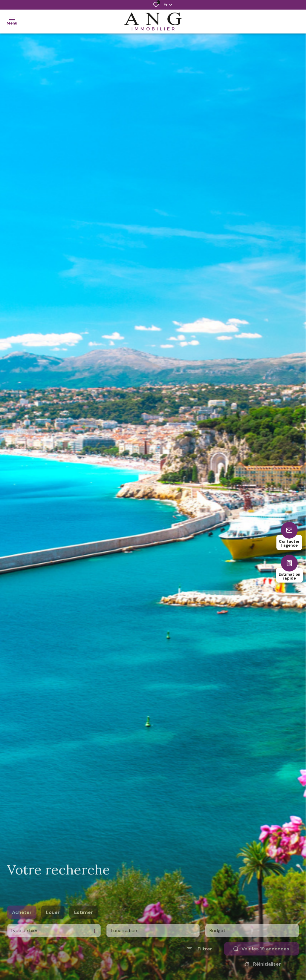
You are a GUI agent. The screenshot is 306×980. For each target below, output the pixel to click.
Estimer (84, 921)
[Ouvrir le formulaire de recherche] (200, 957)
